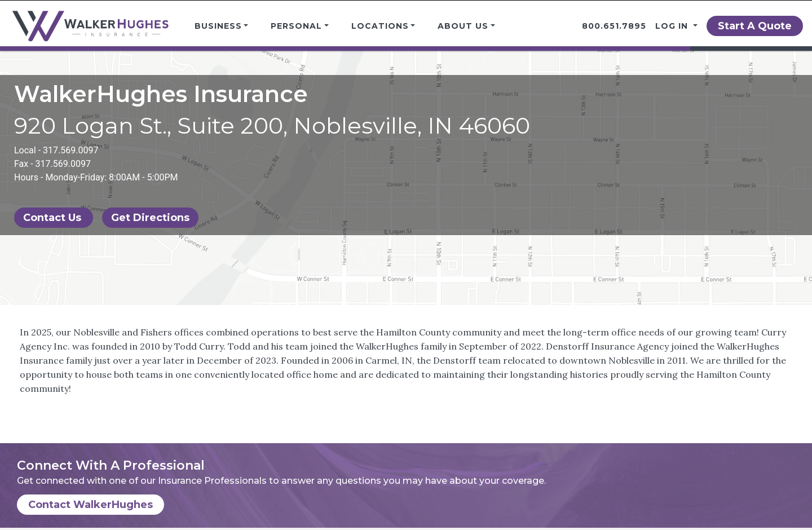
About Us (463, 26)
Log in (673, 26)
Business (218, 26)
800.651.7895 (614, 26)
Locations (380, 26)
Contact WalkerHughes (91, 505)
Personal (296, 26)
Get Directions (150, 218)
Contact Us (54, 218)
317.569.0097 (70, 150)
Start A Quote (755, 26)
